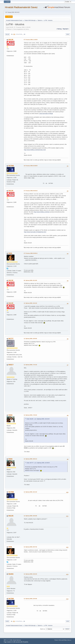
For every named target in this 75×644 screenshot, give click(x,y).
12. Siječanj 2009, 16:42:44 (30, 303)
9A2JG (11, 516)
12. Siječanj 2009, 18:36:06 (30, 516)
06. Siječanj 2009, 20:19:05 (30, 280)
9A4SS (11, 574)
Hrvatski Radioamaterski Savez (21, 7)
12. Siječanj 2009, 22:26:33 (30, 574)
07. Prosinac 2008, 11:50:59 (31, 40)
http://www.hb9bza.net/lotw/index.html (35, 150)
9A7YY (11, 339)
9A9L (10, 253)
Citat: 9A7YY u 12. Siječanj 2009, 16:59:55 (38, 463)
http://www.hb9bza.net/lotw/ (42, 212)
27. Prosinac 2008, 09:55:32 (31, 191)
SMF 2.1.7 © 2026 (8, 640)
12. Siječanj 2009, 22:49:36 (30, 599)
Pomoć (56, 640)
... (23, 34)
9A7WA (11, 166)
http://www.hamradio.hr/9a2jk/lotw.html (35, 232)
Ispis (68, 34)
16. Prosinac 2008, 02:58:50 (31, 166)
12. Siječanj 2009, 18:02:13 (30, 459)
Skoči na (42, 629)
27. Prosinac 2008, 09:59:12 (31, 253)
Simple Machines (17, 640)
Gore (7, 621)
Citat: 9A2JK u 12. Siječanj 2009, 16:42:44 (38, 419)
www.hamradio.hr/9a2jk (46, 114)
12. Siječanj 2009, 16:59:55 (30, 339)
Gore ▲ (69, 640)
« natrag (59, 29)
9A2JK (11, 40)
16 (24, 34)
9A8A (10, 415)
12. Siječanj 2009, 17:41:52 (30, 365)
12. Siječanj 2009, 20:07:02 (30, 547)
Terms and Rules (63, 640)
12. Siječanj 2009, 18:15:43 (30, 492)
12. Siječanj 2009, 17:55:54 (30, 415)
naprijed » (66, 29)
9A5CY (11, 365)
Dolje (7, 34)
